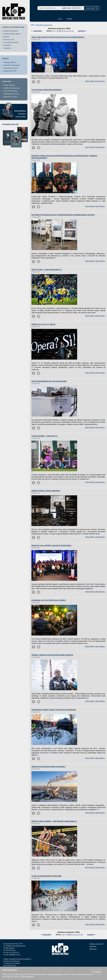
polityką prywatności (55, 974)
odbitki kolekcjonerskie (12, 88)
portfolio (7, 37)
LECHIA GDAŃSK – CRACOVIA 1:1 (45, 436)
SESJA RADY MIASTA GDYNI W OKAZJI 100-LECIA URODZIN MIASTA (58, 37)
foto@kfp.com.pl (14, 955)
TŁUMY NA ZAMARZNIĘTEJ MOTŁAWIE (46, 876)
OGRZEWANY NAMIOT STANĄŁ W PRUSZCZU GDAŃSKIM (54, 710)
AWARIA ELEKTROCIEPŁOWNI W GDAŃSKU (48, 767)
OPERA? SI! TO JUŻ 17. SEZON (43, 324)
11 (65, 31)
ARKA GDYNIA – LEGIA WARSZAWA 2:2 (47, 270)
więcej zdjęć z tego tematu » (95, 81)
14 (72, 31)
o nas (60, 19)
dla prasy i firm (9, 39)
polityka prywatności (96, 944)
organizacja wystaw (11, 68)
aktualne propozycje (11, 31)
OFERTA (6, 59)
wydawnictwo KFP (10, 71)
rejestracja (7, 48)
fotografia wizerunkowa (12, 65)
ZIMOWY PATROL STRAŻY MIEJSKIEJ (46, 491)
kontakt (69, 19)
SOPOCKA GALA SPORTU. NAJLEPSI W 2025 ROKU (51, 545)
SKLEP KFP (7, 81)
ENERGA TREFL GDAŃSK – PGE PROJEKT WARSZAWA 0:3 (54, 821)
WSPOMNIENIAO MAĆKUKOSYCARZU (20, 114)
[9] (60, 31)
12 (67, 31)
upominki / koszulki (10, 97)
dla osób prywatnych (11, 42)
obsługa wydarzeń (10, 62)
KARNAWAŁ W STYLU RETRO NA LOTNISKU (49, 600)
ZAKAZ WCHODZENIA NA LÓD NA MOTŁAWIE (49, 381)
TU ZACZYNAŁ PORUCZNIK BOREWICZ (47, 90)
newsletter (7, 45)
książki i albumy (9, 85)
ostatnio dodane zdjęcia (12, 34)
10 (63, 31)
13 (70, 31)
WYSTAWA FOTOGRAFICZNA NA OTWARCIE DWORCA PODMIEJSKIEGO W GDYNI (63, 215)
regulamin (93, 946)
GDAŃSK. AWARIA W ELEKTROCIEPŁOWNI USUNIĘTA (52, 655)
